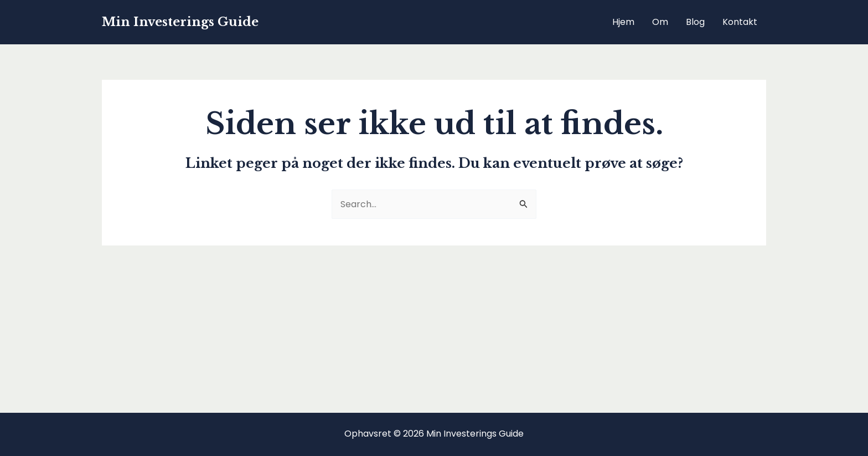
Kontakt (740, 22)
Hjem (623, 22)
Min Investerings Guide (180, 22)
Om (660, 22)
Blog (695, 22)
